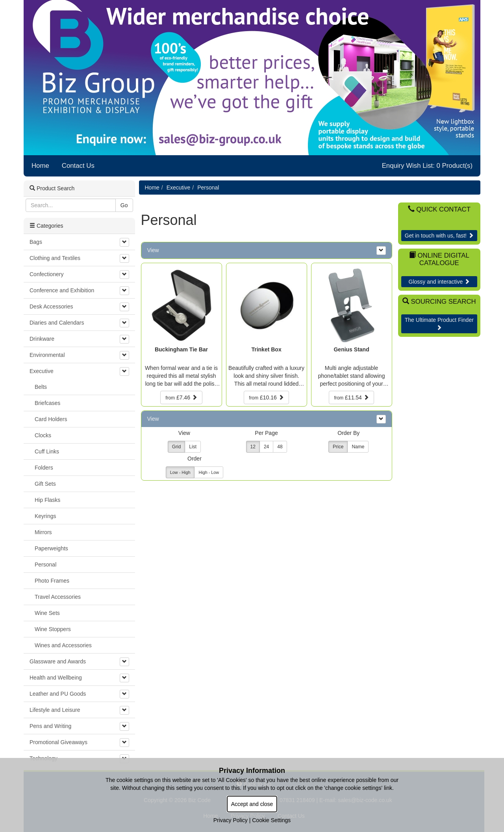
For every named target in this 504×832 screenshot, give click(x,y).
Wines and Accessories (63, 645)
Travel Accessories (58, 597)
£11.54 (351, 397)
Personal (208, 188)
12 (253, 447)
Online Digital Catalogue (439, 259)
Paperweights (51, 548)
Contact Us (78, 166)
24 (266, 447)
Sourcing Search (439, 302)
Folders (44, 468)
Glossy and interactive (439, 282)
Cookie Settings (271, 820)
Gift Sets (45, 484)
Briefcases (47, 403)
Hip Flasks (47, 500)
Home (40, 166)
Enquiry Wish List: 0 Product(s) (427, 166)
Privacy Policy (231, 820)
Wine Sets (47, 613)
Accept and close (252, 804)
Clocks (43, 435)
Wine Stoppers (53, 629)
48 (280, 447)
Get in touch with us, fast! (439, 236)
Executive (179, 188)
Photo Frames (52, 581)
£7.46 (181, 397)
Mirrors (43, 532)
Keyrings (45, 516)
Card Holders (51, 419)
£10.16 (266, 397)
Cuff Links (47, 451)
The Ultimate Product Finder (439, 323)
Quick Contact (439, 209)
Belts (41, 387)
